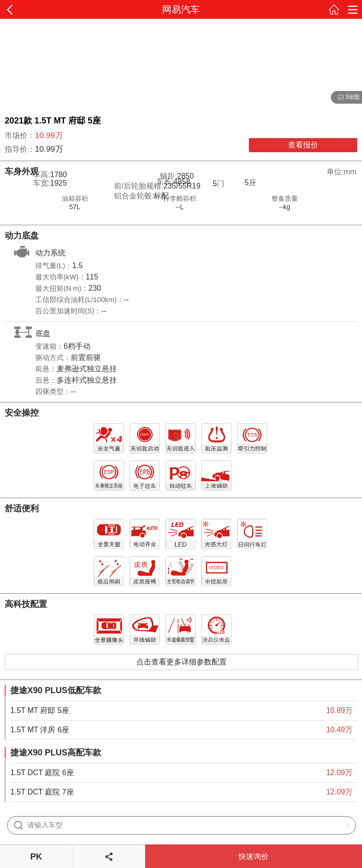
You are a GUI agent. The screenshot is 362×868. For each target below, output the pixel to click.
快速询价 (254, 856)
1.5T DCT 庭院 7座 (42, 792)
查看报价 (303, 145)
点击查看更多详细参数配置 (181, 662)
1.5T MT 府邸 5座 (40, 710)
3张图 (345, 98)
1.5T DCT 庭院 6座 (42, 773)
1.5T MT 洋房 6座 (40, 730)
